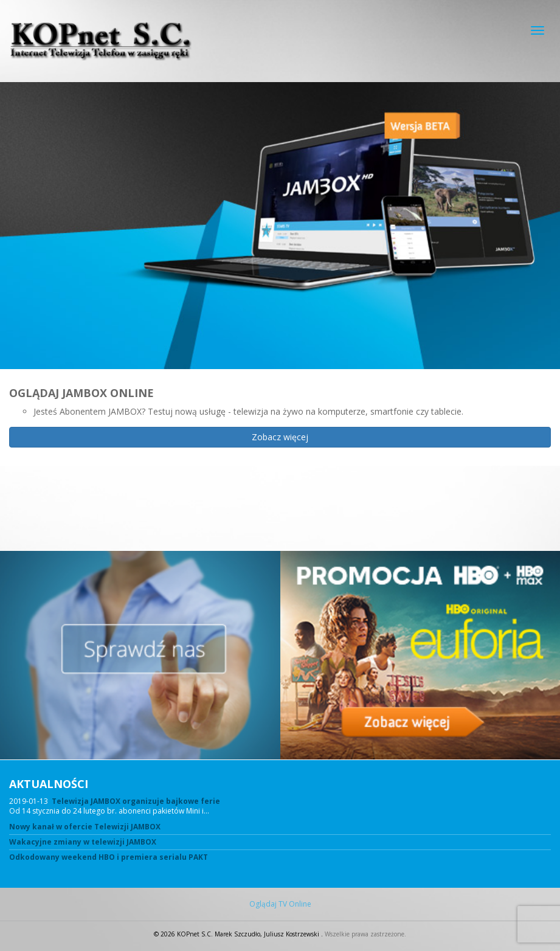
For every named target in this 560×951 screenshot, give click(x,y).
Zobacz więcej (280, 437)
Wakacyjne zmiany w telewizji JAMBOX (83, 842)
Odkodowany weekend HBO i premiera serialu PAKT (109, 857)
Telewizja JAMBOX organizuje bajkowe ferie (136, 801)
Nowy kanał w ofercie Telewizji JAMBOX (85, 827)
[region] (280, 316)
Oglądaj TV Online (280, 904)
